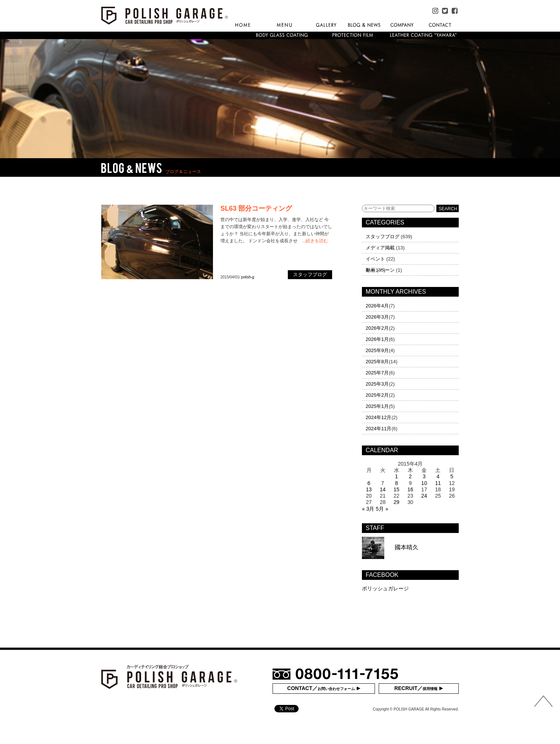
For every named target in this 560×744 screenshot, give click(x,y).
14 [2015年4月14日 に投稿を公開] (383, 489)
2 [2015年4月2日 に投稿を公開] (410, 476)
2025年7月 (377, 373)
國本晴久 (390, 547)
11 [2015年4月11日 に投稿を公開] (438, 483)
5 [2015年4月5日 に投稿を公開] (452, 476)
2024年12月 (378, 417)
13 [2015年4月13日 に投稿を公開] (369, 489)
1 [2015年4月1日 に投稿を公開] (397, 476)
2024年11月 (378, 429)
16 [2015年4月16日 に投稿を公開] (410, 489)
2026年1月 (377, 339)
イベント (375, 259)
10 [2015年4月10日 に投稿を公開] (424, 483)
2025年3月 (377, 384)
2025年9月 (377, 350)
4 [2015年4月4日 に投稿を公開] (438, 476)
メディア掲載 (380, 248)
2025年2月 (377, 395)
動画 (370, 270)
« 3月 (368, 509)
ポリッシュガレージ (385, 588)
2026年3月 (377, 317)
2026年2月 (377, 328)
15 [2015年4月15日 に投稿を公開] (397, 489)
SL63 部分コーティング (256, 208)
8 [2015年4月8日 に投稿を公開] (397, 483)
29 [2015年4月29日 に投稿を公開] (397, 502)
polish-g (248, 277)
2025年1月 (377, 406)
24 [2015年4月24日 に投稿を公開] (424, 496)
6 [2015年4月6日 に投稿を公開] (369, 483)
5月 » (382, 509)
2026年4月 (377, 306)
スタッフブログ (383, 237)
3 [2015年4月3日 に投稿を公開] (424, 476)
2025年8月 (377, 362)
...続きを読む (315, 241)
